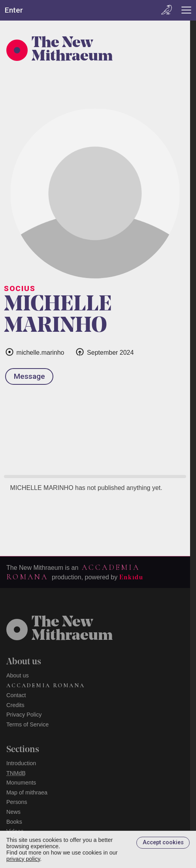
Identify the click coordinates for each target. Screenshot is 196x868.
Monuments (21, 783)
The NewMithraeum (72, 630)
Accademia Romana (46, 686)
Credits (15, 705)
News (13, 812)
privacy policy (23, 859)
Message (29, 376)
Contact (16, 695)
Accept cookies (163, 842)
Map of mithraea (27, 792)
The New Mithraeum (72, 50)
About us (18, 675)
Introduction (21, 763)
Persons (17, 802)
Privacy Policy (24, 715)
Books (14, 822)
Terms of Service (27, 724)
